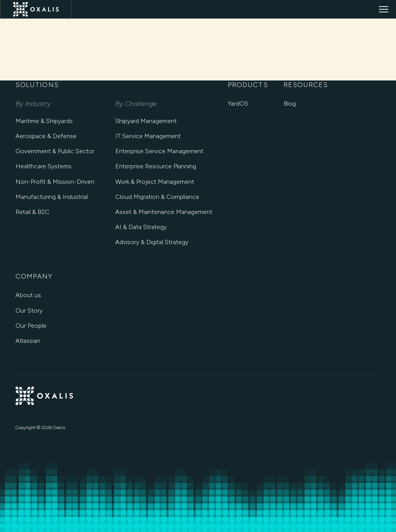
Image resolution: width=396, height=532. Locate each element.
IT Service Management (148, 136)
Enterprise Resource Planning (156, 166)
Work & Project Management (155, 182)
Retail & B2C (32, 212)
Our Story (29, 310)
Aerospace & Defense (46, 136)
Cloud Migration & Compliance (157, 197)
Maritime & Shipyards (44, 121)
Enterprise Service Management (159, 151)
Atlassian (28, 341)
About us (28, 295)
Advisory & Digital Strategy (152, 242)
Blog (290, 103)
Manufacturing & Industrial (52, 197)
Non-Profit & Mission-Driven (55, 182)
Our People (31, 326)
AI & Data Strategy (141, 227)
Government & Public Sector (55, 151)
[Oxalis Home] (36, 9)
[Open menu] (384, 9)
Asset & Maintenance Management (164, 212)
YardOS (238, 103)
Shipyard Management (146, 121)
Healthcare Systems (44, 166)
